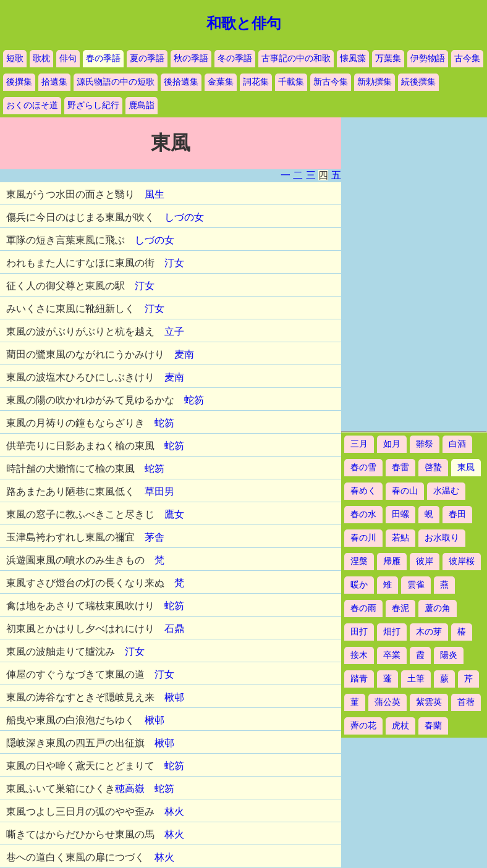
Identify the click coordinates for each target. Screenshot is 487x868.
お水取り (442, 538)
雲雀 (416, 585)
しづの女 (184, 217)
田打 (359, 632)
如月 (392, 444)
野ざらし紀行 (93, 105)
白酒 (457, 444)
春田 (457, 514)
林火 (174, 811)
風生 (155, 194)
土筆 (416, 679)
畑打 (392, 632)
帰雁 (392, 561)
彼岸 (425, 561)
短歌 (15, 58)
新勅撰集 (375, 82)
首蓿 (466, 702)
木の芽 (429, 632)
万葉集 (388, 58)
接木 (359, 655)
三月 (359, 444)
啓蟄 (433, 467)
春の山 (405, 491)
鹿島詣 (142, 105)
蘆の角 (438, 608)
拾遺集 (54, 82)
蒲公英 (387, 702)
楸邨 (174, 697)
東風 (466, 467)
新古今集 (331, 82)
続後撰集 (418, 82)
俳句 (68, 58)
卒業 (392, 655)
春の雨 (363, 608)
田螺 (400, 514)
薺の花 (363, 726)
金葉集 (221, 82)
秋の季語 (191, 58)
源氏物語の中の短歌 (116, 82)
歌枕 (41, 58)
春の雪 (363, 467)
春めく (363, 491)
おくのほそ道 (32, 105)
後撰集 (19, 82)
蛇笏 (194, 400)
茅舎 (155, 537)
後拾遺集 (181, 82)
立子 (174, 331)
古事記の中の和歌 (296, 58)
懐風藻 (353, 58)
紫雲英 (429, 702)
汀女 (174, 263)
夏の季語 (147, 58)
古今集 (467, 58)
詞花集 (256, 82)
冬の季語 (235, 58)
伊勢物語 (428, 58)
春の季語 (103, 58)
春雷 (400, 467)
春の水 (363, 514)
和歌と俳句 (244, 23)
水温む (446, 491)
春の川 (363, 538)
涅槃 (359, 561)
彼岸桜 (462, 561)
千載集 (291, 82)
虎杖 (400, 726)
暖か (359, 585)
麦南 (184, 354)
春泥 (400, 608)
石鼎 (174, 629)
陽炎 (449, 655)
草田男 (159, 491)
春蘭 (433, 726)
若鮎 (400, 538)
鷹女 (174, 514)
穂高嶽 (130, 789)
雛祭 (425, 444)
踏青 (359, 679)
